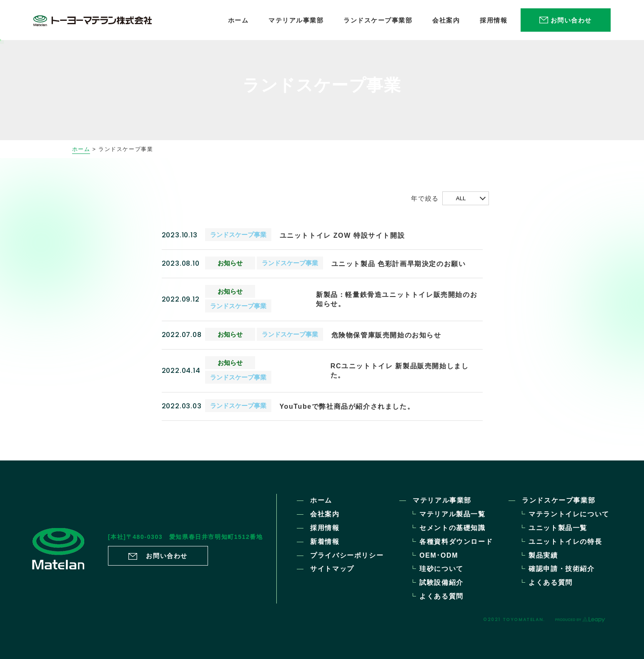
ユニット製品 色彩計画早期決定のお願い (399, 264)
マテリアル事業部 (442, 500)
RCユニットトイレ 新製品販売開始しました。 (400, 371)
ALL (461, 198)
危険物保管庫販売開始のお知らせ (386, 335)
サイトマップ (332, 569)
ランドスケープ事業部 (559, 500)
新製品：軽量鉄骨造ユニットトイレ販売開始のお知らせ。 (397, 299)
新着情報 (325, 542)
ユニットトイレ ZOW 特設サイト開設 (342, 235)
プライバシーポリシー (347, 555)
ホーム (81, 149)
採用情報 (325, 528)
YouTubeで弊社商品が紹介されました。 (347, 406)
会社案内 (325, 514)
